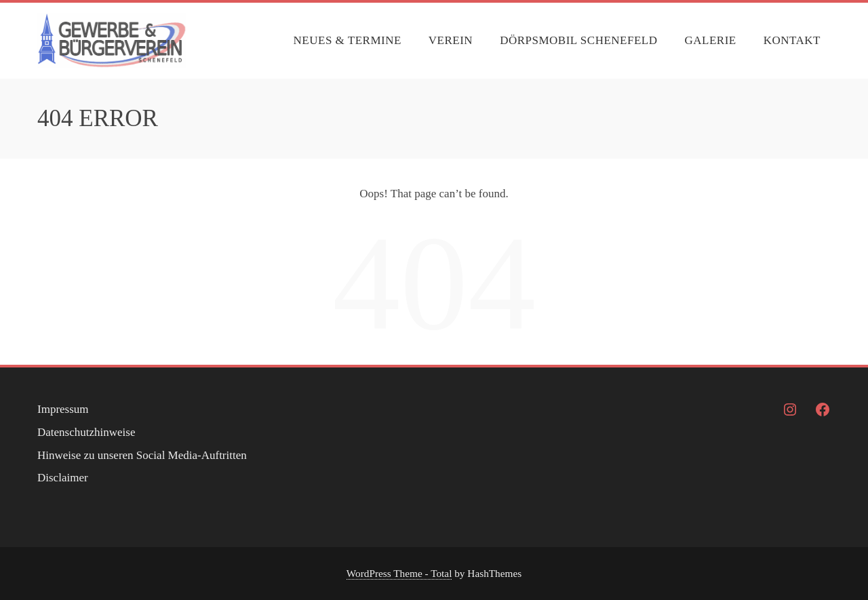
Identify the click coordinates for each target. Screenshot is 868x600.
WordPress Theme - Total (399, 573)
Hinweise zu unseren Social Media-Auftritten (142, 455)
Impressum (63, 409)
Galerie (710, 40)
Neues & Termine (348, 40)
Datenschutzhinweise (86, 432)
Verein (451, 40)
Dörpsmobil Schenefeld (578, 40)
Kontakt (792, 40)
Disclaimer (63, 478)
